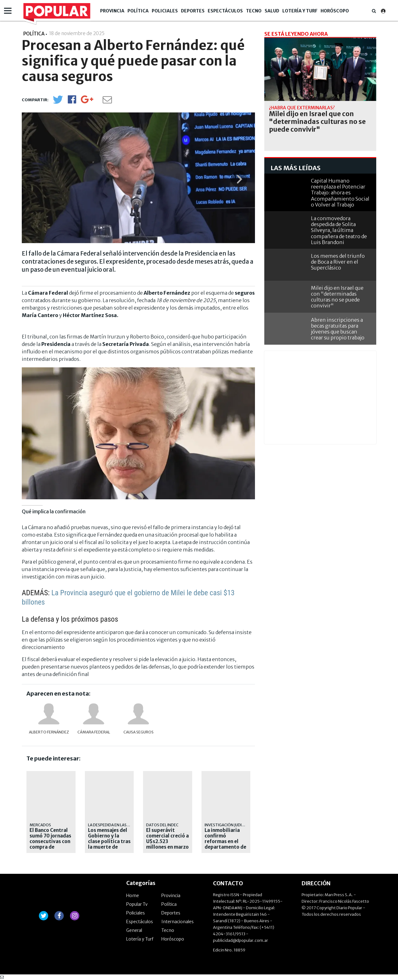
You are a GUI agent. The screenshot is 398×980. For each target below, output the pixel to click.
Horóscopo (335, 11)
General (134, 930)
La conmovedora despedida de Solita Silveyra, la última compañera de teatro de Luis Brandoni (339, 230)
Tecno (254, 11)
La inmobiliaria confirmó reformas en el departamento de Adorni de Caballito (225, 844)
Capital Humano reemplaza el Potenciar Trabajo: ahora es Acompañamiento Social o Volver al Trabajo (340, 193)
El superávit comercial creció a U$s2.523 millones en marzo (167, 839)
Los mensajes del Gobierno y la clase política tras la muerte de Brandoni (109, 842)
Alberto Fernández (49, 732)
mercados (40, 825)
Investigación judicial (227, 825)
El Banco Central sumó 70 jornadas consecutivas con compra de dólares (50, 842)
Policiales (165, 11)
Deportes (193, 11)
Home (133, 896)
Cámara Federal (94, 732)
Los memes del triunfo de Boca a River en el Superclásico (338, 262)
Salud (272, 11)
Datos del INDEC (162, 825)
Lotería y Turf (300, 11)
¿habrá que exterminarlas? (302, 108)
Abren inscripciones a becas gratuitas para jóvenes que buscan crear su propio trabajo (338, 329)
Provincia (112, 11)
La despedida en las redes (113, 825)
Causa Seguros (139, 732)
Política (138, 11)
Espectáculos (225, 11)
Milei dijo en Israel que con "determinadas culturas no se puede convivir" (317, 122)
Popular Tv (137, 904)
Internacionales (178, 922)
